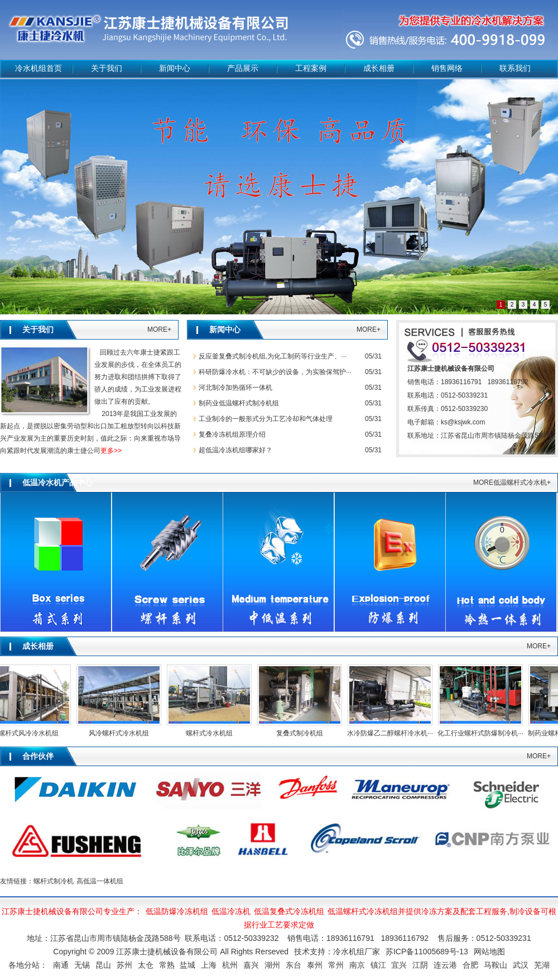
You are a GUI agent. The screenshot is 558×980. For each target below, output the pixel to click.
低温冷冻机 (231, 911)
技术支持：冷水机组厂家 (337, 952)
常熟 (167, 965)
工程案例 (311, 68)
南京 (357, 965)
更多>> (111, 451)
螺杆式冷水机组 (211, 733)
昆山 (103, 965)
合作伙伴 (38, 756)
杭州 (230, 965)
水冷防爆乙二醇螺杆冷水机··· (392, 733)
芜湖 (542, 965)
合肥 (470, 965)
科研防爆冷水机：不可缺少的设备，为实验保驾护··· (275, 372)
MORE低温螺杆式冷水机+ (512, 482)
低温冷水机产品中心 (57, 483)
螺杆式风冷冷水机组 (30, 733)
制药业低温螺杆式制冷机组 (239, 403)
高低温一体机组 (100, 881)
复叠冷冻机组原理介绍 (232, 434)
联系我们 (515, 68)
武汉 (521, 965)
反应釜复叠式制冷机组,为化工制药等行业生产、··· (273, 356)
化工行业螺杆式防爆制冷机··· (482, 733)
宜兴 (399, 965)
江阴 (420, 965)
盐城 (187, 965)
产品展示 (243, 68)
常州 (336, 965)
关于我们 (107, 68)
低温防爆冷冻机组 (177, 911)
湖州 (272, 965)
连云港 (445, 965)
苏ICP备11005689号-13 (427, 952)
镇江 (378, 965)
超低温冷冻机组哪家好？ (235, 450)
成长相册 (379, 68)
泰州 (315, 965)
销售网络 (447, 68)
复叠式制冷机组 (301, 733)
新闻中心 (175, 68)
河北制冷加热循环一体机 (235, 388)
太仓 (146, 965)
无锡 (82, 965)
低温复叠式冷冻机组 (289, 911)
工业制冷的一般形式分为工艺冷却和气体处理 (266, 419)
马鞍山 (496, 965)
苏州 (124, 965)
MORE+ (159, 329)
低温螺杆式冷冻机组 (363, 911)
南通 (61, 965)
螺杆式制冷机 (54, 881)
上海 (209, 965)
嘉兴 (251, 965)
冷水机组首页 (39, 68)
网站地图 (489, 952)
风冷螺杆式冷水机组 (121, 733)
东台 (294, 965)
